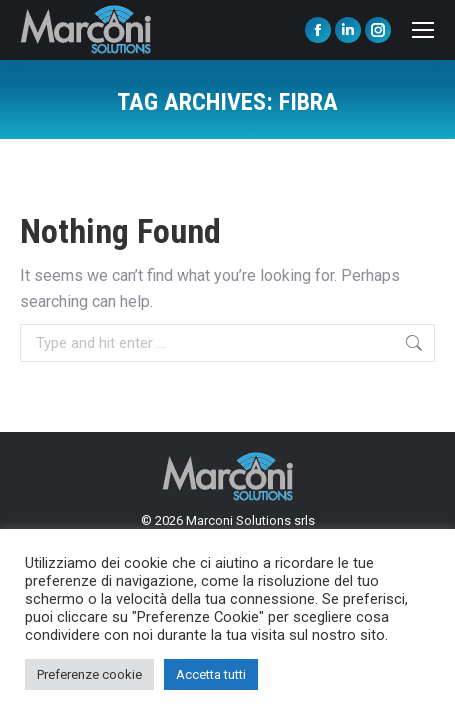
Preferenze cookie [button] (89, 674)
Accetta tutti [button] (211, 674)
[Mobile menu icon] (423, 30)
